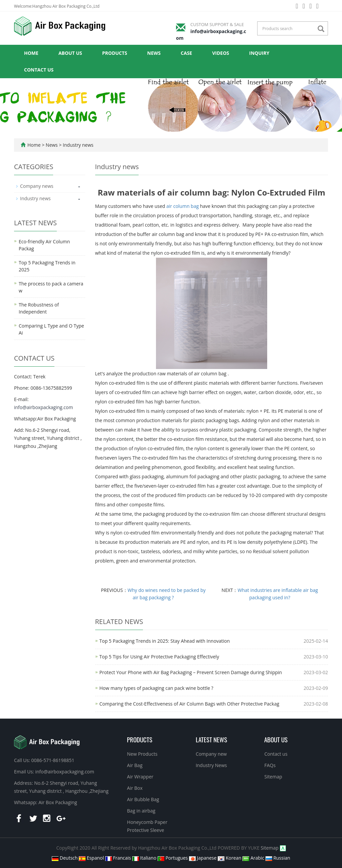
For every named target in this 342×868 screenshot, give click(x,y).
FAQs (270, 765)
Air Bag (135, 765)
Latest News (211, 739)
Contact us (39, 70)
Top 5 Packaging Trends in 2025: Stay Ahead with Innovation (165, 641)
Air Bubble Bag (143, 799)
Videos (221, 53)
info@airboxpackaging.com (43, 407)
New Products (142, 754)
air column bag (183, 206)
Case (186, 53)
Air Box (135, 788)
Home (31, 53)
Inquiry (259, 53)
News (154, 53)
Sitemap (273, 777)
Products (115, 53)
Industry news (77, 145)
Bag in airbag (141, 811)
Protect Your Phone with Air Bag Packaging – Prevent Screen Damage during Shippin (191, 672)
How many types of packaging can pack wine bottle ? (156, 688)
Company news (37, 186)
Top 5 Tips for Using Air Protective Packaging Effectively (159, 657)
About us (70, 53)
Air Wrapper (140, 777)
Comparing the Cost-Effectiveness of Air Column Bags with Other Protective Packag (190, 704)
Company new (211, 754)
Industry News (211, 765)
